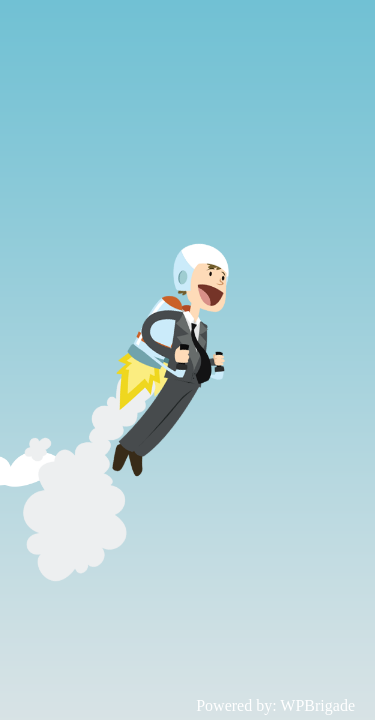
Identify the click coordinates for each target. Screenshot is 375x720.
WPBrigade (317, 705)
